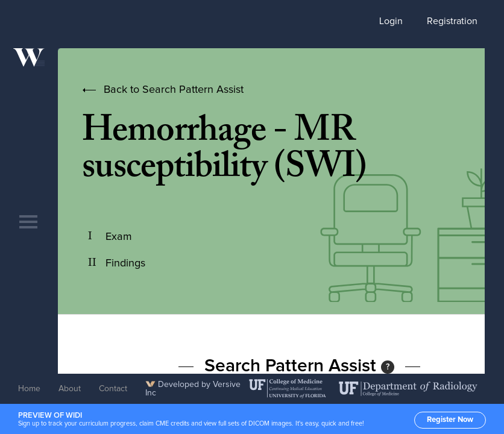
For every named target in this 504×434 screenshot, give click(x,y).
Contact (113, 389)
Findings (125, 263)
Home (29, 389)
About (70, 389)
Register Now (450, 420)
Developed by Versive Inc (193, 389)
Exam (119, 237)
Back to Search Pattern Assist (174, 90)
